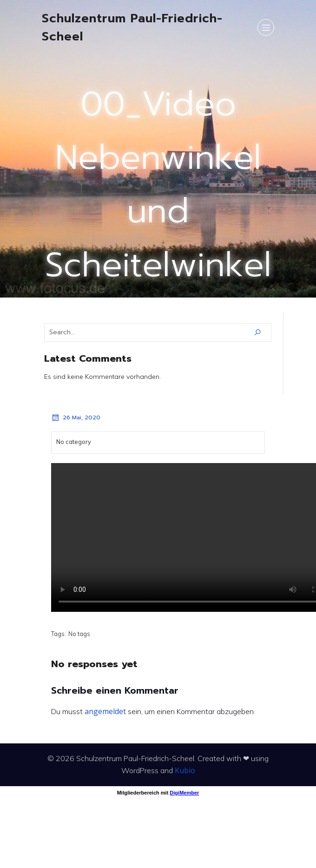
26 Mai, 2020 (76, 417)
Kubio (185, 770)
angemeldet (105, 711)
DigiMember (184, 793)
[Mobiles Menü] (266, 27)
